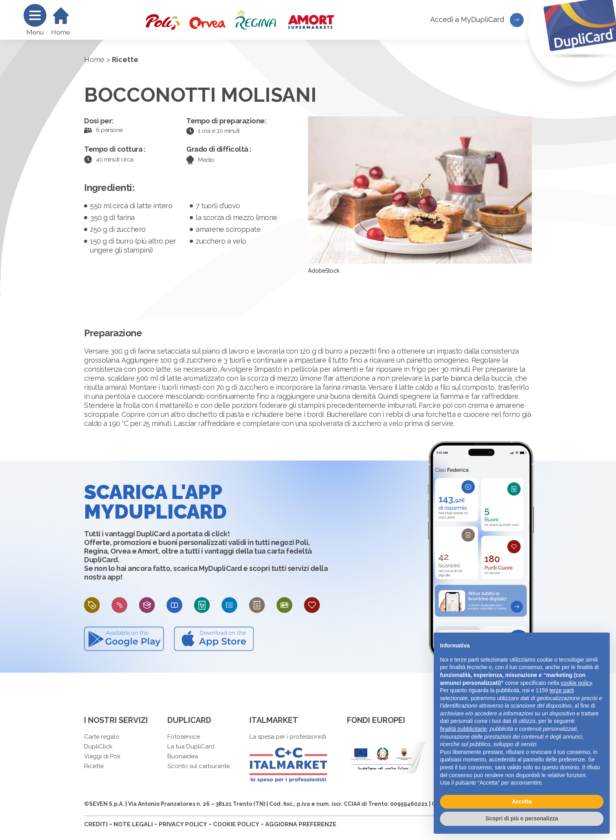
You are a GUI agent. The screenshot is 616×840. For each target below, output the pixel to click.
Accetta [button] (522, 801)
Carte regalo (102, 737)
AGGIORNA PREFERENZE (301, 824)
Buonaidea (183, 756)
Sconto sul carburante (199, 766)
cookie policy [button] (576, 683)
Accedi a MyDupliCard (477, 20)
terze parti (562, 690)
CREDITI (96, 824)
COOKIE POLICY (236, 824)
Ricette (94, 766)
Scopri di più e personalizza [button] (522, 818)
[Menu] (35, 15)
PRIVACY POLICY (183, 824)
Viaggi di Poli (102, 756)
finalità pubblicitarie (463, 729)
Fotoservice (184, 737)
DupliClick (98, 746)
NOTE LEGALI (133, 824)
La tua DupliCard (191, 746)
